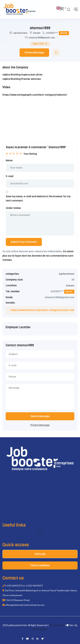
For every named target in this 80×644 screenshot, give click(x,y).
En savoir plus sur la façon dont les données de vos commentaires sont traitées (38, 256)
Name (9, 160)
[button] (40, 532)
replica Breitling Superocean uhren (22, 75)
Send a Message (40, 416)
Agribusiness (20, 33)
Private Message (34, 53)
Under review (13, 208)
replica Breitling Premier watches (22, 79)
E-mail (10, 176)
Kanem (37, 33)
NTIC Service (40, 629)
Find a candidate (40, 565)
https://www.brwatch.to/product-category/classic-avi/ (43, 310)
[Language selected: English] (64, 325)
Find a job (40, 554)
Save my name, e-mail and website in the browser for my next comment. (38, 199)
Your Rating (30, 154)
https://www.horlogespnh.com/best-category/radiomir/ (35, 95)
